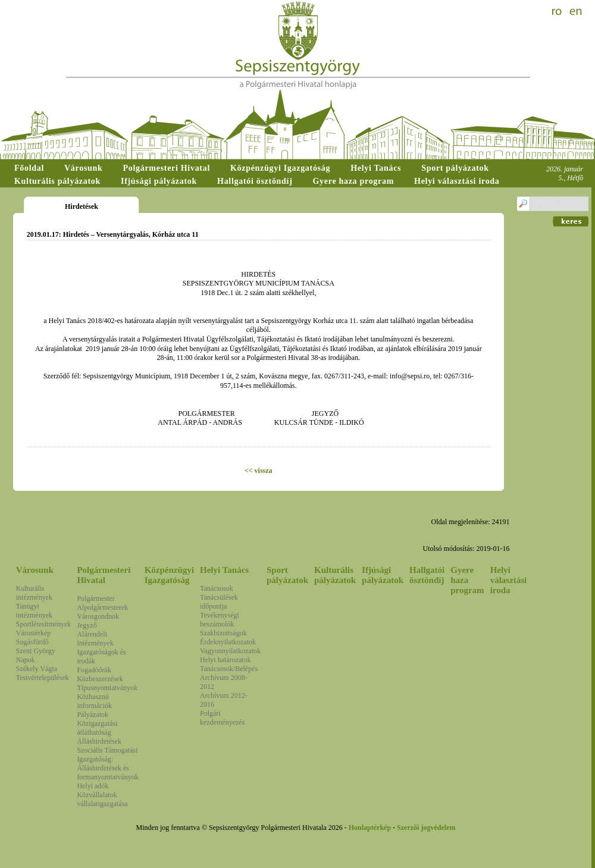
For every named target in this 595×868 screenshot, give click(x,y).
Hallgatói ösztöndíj (427, 575)
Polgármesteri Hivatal (104, 575)
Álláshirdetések (99, 741)
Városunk (35, 570)
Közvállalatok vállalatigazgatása (102, 799)
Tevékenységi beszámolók (220, 620)
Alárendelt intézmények (95, 639)
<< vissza (259, 471)
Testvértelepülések (43, 678)
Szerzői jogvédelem (426, 828)
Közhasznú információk (94, 701)
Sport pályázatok (287, 575)
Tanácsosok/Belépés (229, 669)
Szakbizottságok (223, 633)
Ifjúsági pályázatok (383, 575)
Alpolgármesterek (102, 607)
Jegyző (87, 625)
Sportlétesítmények (44, 624)
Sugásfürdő (32, 642)
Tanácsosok (217, 588)
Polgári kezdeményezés (222, 718)
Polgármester (95, 598)
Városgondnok (98, 616)
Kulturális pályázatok (335, 575)
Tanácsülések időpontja (219, 602)
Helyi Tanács (224, 570)
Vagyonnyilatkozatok (230, 651)
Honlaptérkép (370, 828)
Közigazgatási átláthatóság (97, 728)
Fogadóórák (94, 670)
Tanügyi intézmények (34, 611)
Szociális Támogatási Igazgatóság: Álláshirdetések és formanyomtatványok (107, 764)
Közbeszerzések (100, 679)
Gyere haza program (467, 580)
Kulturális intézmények (34, 593)
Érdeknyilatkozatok (228, 642)
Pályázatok (93, 715)
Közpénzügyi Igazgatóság (169, 575)
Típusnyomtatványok (107, 688)
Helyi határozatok (226, 660)
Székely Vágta (37, 669)
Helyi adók (93, 786)
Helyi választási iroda (509, 580)
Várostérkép (34, 633)
